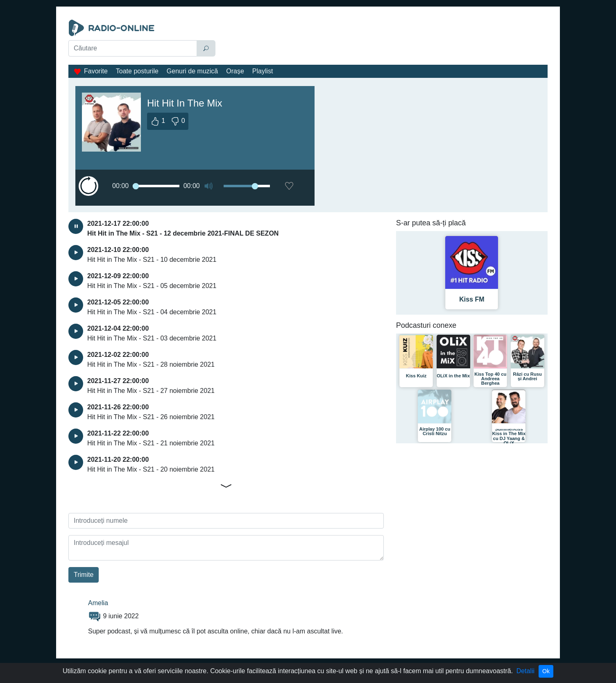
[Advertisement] (383, 40)
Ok (546, 671)
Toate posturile (137, 71)
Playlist (263, 71)
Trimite (84, 575)
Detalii (525, 671)
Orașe (235, 71)
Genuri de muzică (192, 71)
